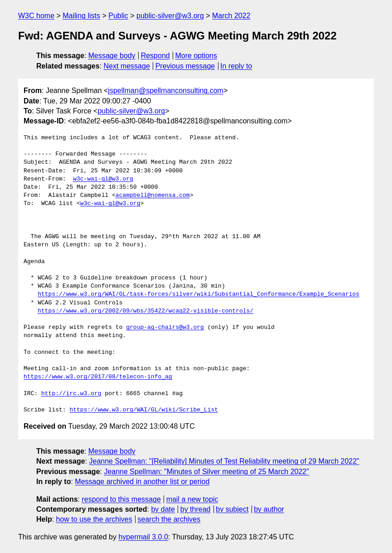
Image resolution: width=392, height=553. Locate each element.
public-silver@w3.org (170, 16)
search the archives (169, 519)
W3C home (36, 16)
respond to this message (121, 499)
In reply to (236, 66)
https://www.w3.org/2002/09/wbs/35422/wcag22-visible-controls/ (145, 311)
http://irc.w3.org (71, 394)
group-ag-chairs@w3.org (165, 328)
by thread (196, 509)
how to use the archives (94, 519)
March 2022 (231, 16)
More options (196, 56)
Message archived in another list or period (142, 482)
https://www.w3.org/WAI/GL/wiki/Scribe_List (144, 410)
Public (118, 16)
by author (269, 509)
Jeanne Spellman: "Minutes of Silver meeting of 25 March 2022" (206, 472)
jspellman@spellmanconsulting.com (166, 91)
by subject (232, 509)
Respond (155, 56)
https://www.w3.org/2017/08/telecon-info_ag (98, 377)
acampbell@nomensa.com (153, 196)
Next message (127, 66)
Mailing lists (81, 16)
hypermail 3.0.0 (143, 537)
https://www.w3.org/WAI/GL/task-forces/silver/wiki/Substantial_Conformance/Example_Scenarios (198, 294)
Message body (112, 56)
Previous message (185, 66)
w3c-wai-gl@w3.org (103, 179)
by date (163, 509)
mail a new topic (192, 499)
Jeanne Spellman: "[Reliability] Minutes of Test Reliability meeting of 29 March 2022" (224, 461)
